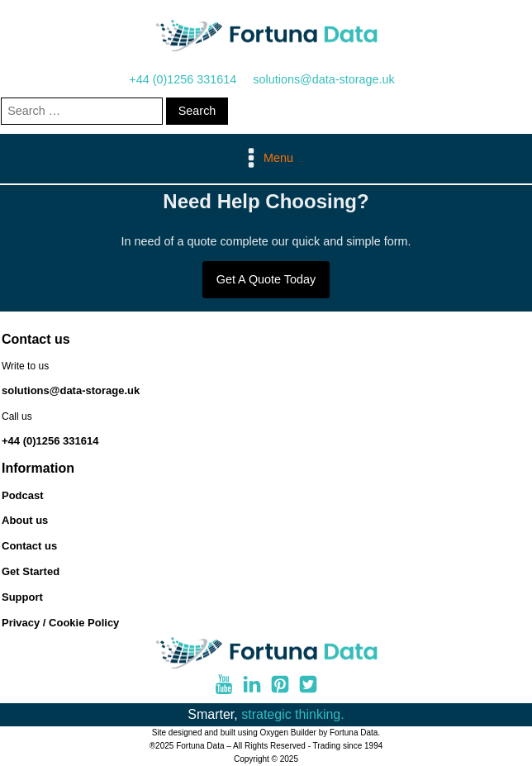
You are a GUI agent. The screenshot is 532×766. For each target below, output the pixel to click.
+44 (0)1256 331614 (183, 79)
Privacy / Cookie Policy (60, 623)
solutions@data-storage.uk (323, 79)
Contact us (29, 546)
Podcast (23, 495)
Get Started (31, 571)
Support (22, 597)
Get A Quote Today (266, 279)
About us (25, 520)
